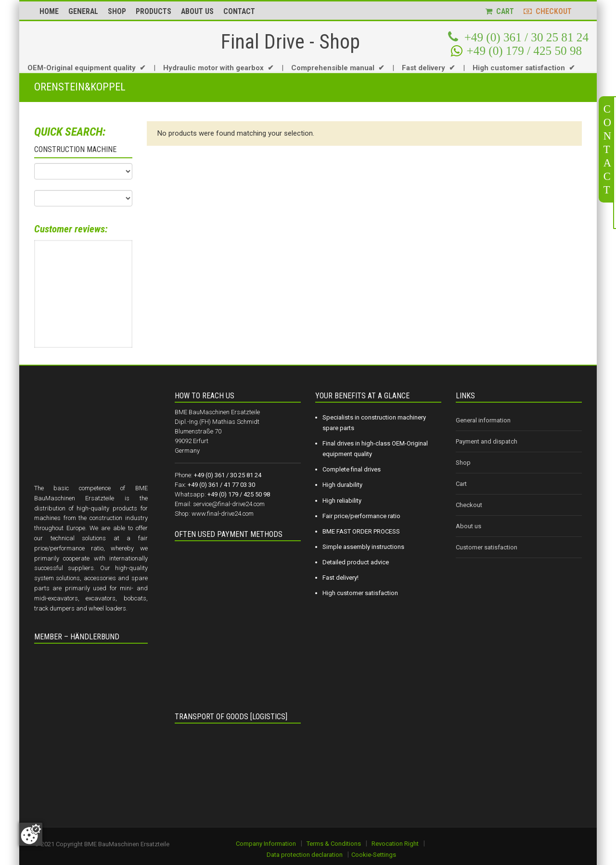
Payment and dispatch (487, 441)
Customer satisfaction (487, 547)
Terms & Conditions (334, 844)
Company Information (266, 844)
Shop (463, 463)
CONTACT (239, 12)
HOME (49, 12)
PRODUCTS (154, 12)
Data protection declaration (305, 855)
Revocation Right (395, 844)
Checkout (469, 505)
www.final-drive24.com (223, 514)
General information (483, 420)
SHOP (117, 12)
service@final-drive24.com (229, 504)
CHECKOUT (548, 12)
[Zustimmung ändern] (31, 834)
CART (500, 12)
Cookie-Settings (374, 855)
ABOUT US (197, 12)
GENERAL (83, 12)
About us (468, 526)
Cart (461, 484)
